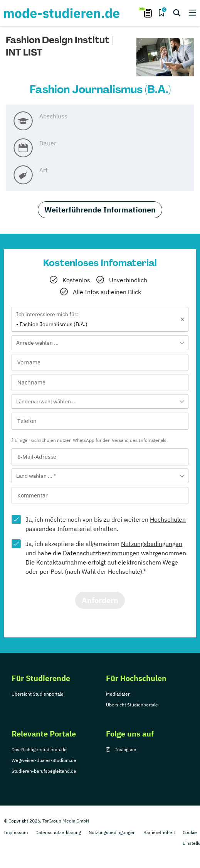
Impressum (16, 832)
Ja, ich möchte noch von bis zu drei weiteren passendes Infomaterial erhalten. (106, 524)
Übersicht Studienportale (38, 694)
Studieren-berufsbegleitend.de (44, 771)
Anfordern (100, 600)
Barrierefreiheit (159, 832)
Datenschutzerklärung (58, 832)
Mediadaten (118, 694)
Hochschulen (168, 519)
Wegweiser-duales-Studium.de (44, 760)
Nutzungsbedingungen (152, 544)
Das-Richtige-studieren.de (39, 749)
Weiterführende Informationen (100, 210)
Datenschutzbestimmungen (101, 553)
